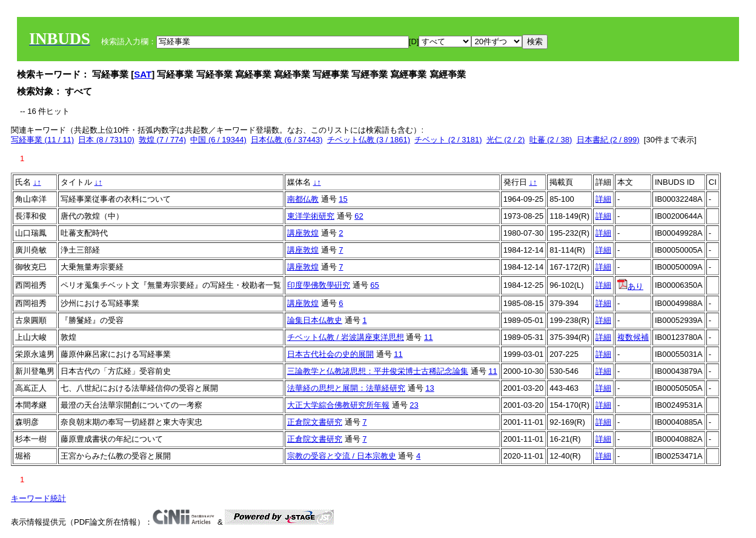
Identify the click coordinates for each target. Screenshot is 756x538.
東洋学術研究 (311, 216)
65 (374, 285)
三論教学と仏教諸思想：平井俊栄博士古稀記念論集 (378, 371)
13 (429, 388)
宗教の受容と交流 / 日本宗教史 (342, 456)
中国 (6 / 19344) (218, 140)
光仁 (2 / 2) (506, 140)
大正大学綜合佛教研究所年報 (338, 405)
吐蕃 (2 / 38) (551, 140)
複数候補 (633, 337)
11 (428, 337)
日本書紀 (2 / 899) (608, 140)
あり (630, 286)
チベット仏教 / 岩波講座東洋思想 (346, 337)
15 (343, 199)
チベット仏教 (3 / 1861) (369, 140)
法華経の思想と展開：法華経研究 (346, 388)
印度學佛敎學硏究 (319, 285)
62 (359, 216)
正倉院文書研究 (315, 422)
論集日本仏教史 (315, 320)
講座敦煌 (303, 233)
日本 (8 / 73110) (106, 140)
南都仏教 (303, 199)
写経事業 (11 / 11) (42, 140)
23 (414, 405)
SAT (143, 74)
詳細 (603, 199)
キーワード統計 (38, 498)
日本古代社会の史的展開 (330, 354)
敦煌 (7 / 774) (162, 140)
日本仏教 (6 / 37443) (287, 140)
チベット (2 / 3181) (448, 140)
